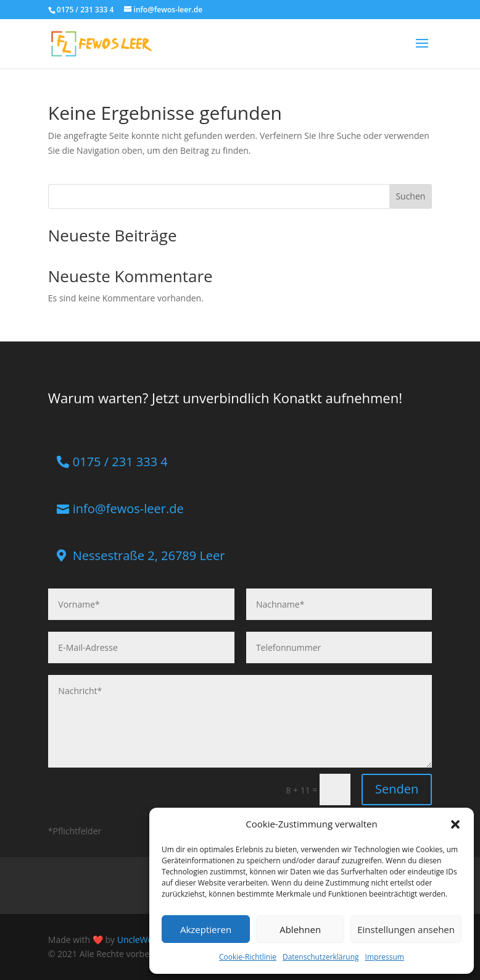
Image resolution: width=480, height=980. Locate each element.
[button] (455, 824)
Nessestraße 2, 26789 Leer (149, 555)
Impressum (385, 957)
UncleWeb (138, 940)
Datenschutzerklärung (321, 957)
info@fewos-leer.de (128, 509)
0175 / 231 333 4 (120, 462)
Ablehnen (300, 929)
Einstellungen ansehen (406, 929)
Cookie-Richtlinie (248, 957)
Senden (397, 789)
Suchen (410, 196)
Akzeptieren (206, 929)
